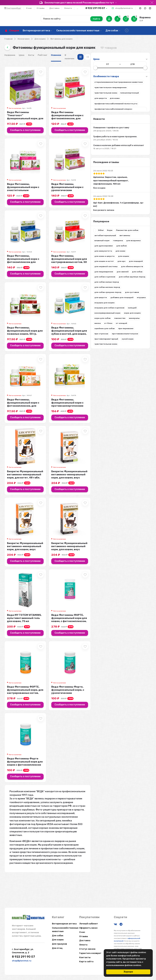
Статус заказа (87, 949)
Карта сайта (86, 961)
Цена (75, 55)
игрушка (39, 333)
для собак (13, 302)
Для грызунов (59, 944)
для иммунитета (31, 266)
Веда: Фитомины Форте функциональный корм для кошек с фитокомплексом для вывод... (81, 796)
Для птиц (57, 948)
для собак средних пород (22, 323)
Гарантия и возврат (90, 953)
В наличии (124, 55)
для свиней (36, 297)
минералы (28, 359)
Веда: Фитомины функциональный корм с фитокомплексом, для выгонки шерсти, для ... (125, 118)
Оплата (68, 8)
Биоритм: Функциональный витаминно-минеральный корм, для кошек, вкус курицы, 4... (81, 570)
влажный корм (16, 256)
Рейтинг (96, 55)
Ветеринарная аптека (36, 31)
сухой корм (41, 385)
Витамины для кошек (62, 39)
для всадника (15, 261)
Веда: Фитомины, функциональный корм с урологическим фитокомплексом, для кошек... (129, 193)
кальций (12, 349)
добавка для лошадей (20, 333)
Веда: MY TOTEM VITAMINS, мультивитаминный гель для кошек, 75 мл (80, 644)
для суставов (15, 328)
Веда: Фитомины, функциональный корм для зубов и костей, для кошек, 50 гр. (128, 344)
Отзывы (41, 8)
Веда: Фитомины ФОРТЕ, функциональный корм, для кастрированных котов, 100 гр (81, 719)
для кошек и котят (32, 276)
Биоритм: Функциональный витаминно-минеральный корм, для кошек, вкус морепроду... (127, 570)
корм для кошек (16, 354)
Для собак (112, 31)
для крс (12, 281)
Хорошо (128, 972)
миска (40, 359)
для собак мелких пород (21, 318)
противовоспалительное (21, 380)
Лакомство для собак (19, 245)
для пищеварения (17, 297)
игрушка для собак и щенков (23, 343)
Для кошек (40, 39)
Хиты (85, 55)
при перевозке (39, 369)
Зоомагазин (24, 39)
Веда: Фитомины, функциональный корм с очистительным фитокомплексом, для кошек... (81, 193)
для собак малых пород (20, 312)
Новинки (110, 55)
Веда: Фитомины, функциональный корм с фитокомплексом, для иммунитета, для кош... (77, 419)
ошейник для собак (18, 369)
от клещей (25, 364)
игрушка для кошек (18, 338)
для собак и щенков (32, 302)
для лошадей (27, 281)
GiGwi (14, 240)
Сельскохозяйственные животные (78, 31)
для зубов (13, 266)
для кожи (13, 271)
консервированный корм (33, 349)
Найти (96, 19)
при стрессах (15, 374)
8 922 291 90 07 (95, 8)
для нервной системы (20, 287)
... (77, 8)
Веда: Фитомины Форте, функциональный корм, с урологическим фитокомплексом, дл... (125, 720)
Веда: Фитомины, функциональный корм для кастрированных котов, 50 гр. (129, 267)
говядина (32, 256)
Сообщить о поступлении (81, 131)
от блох (12, 364)
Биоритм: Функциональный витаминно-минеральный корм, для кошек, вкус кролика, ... (127, 494)
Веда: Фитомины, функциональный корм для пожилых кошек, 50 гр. (79, 342)
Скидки (14, 31)
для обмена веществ (19, 292)
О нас (29, 8)
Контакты (85, 957)
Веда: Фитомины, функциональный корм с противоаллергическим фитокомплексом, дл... (125, 419)
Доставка (54, 8)
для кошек (14, 276)
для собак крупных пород (21, 307)
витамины (38, 250)
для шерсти (32, 328)
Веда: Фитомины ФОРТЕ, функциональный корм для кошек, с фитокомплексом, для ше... (127, 645)
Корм (23, 240)
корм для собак (36, 354)
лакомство (14, 359)
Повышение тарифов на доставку (27, 128)
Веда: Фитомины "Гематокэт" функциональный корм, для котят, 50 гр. (80, 116)
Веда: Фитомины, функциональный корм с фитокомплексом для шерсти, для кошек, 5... (81, 268)
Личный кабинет (89, 924)
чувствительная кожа (20, 390)
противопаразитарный (20, 385)
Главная (8, 39)
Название (64, 55)
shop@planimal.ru (124, 8)
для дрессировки (35, 261)
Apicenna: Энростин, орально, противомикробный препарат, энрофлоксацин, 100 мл (26, 188)
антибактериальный (19, 250)
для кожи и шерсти (31, 271)
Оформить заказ (88, 928)
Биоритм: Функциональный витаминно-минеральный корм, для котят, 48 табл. (79, 493)
